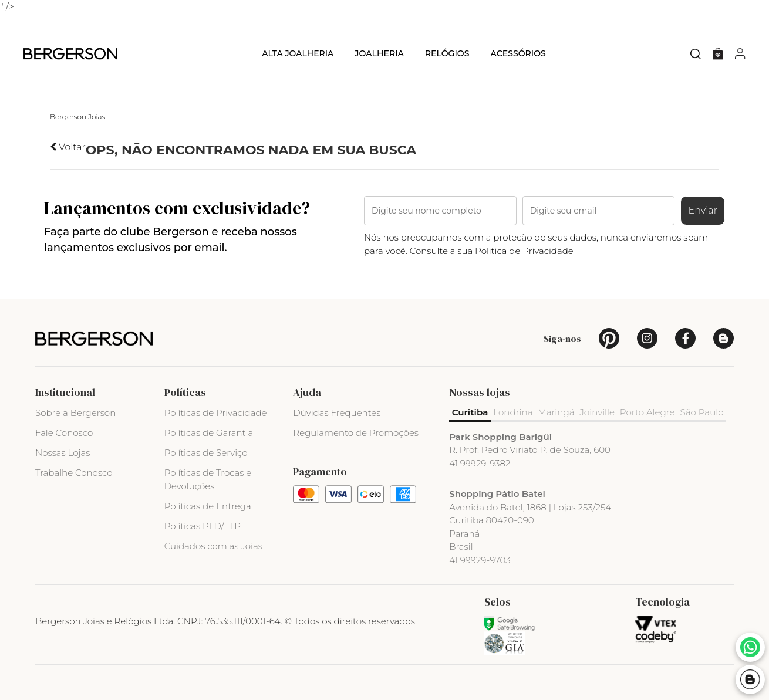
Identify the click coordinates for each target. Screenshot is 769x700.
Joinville (598, 412)
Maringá (557, 412)
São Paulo (704, 412)
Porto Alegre (649, 412)
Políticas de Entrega (208, 506)
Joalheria (380, 53)
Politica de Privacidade (524, 251)
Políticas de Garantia (209, 433)
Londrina (514, 412)
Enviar (703, 210)
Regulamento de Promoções (356, 433)
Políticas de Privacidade (216, 413)
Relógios (447, 53)
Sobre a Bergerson (75, 413)
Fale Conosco (64, 433)
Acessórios (518, 53)
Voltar (68, 147)
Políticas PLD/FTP (203, 526)
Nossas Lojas (63, 453)
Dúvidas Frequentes (337, 413)
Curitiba (470, 412)
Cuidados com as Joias (213, 546)
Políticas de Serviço (206, 453)
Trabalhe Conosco (74, 473)
